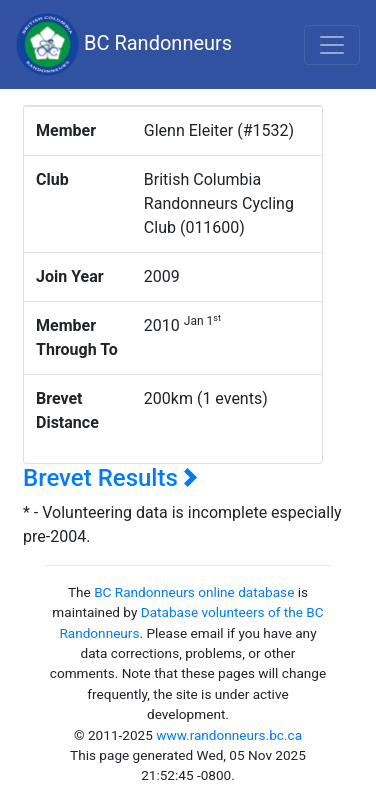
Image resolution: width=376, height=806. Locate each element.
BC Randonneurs (124, 44)
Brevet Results (110, 478)
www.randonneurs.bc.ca (229, 735)
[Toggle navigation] (332, 45)
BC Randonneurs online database (194, 592)
